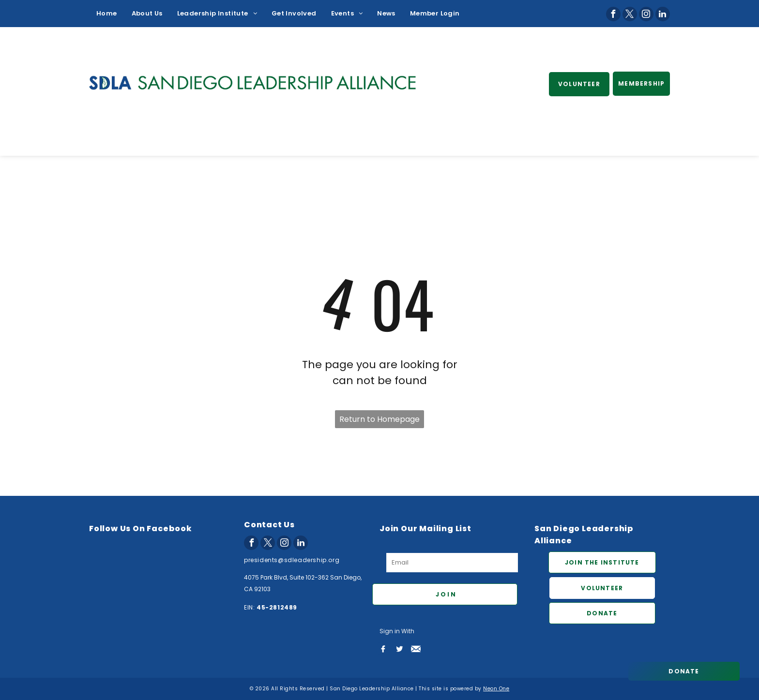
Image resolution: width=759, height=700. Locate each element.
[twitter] (630, 14)
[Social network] (383, 649)
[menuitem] (107, 14)
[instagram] (646, 14)
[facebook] (613, 14)
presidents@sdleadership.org (292, 560)
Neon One (496, 689)
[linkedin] (663, 14)
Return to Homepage (379, 419)
